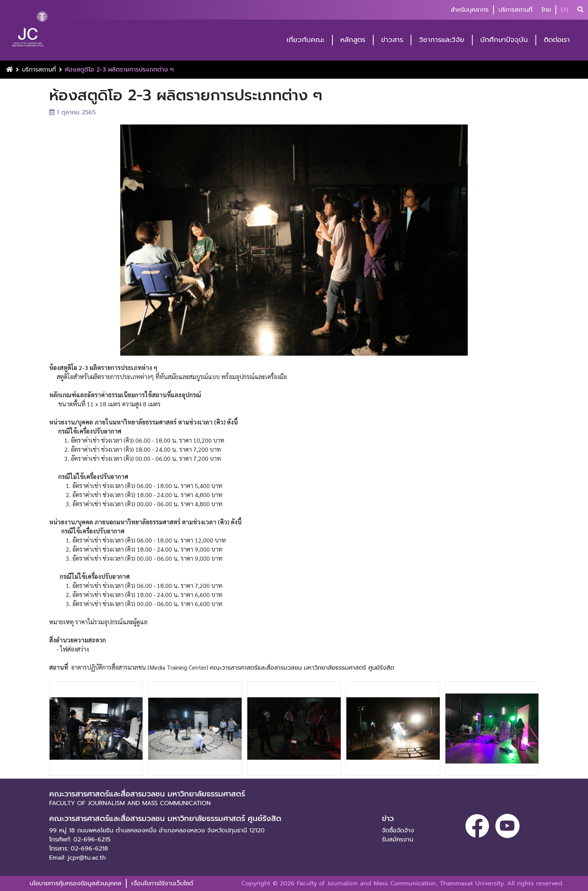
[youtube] (507, 826)
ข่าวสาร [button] (392, 40)
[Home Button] (9, 70)
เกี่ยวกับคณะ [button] (306, 40)
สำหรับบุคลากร (470, 10)
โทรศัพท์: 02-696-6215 (80, 840)
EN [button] (565, 10)
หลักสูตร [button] (353, 40)
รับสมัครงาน (398, 840)
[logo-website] (29, 31)
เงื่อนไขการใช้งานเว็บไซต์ (162, 883)
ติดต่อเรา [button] (557, 40)
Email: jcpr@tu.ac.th (78, 858)
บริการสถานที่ (515, 10)
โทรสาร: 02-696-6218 (79, 849)
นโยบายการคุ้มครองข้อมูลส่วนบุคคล (75, 883)
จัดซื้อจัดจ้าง (398, 830)
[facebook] (477, 826)
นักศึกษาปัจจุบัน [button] (504, 40)
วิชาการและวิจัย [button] (442, 40)
